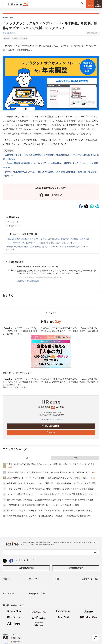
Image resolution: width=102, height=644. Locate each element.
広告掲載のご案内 (76, 568)
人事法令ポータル (90, 581)
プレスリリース (14, 226)
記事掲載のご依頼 (26, 568)
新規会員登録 (50, 426)
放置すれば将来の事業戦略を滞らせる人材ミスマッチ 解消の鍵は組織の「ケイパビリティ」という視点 (51, 464)
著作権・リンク (17, 638)
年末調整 (6, 38)
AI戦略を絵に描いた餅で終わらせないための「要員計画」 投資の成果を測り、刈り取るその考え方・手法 (51, 483)
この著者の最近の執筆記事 (28, 281)
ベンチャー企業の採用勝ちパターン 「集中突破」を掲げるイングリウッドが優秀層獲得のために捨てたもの (52, 494)
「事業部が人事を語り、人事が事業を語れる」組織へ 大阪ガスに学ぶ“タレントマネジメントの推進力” (50, 489)
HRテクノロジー (37, 595)
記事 (59, 579)
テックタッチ (13, 222)
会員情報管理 (16, 642)
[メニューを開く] (4, 4)
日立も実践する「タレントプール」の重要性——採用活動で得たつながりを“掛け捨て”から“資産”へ (48, 478)
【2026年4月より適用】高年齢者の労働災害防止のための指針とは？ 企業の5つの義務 (43, 505)
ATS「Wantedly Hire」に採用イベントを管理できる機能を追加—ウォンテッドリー (42, 243)
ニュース (35, 579)
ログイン (51, 433)
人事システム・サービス (20, 38)
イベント (8, 594)
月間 (75, 458)
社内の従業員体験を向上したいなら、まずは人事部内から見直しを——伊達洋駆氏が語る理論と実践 (49, 516)
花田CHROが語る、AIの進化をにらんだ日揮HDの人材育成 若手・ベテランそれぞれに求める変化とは (50, 500)
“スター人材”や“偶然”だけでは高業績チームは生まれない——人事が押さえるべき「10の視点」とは (48, 472)
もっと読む (10, 249)
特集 (6, 579)
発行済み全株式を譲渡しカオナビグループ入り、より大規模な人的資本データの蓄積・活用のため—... (50, 239)
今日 (27, 458)
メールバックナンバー (51, 419)
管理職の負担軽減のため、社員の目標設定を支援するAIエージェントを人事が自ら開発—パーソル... (49, 247)
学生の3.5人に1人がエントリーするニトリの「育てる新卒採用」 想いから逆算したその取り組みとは (50, 511)
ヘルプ (13, 634)
